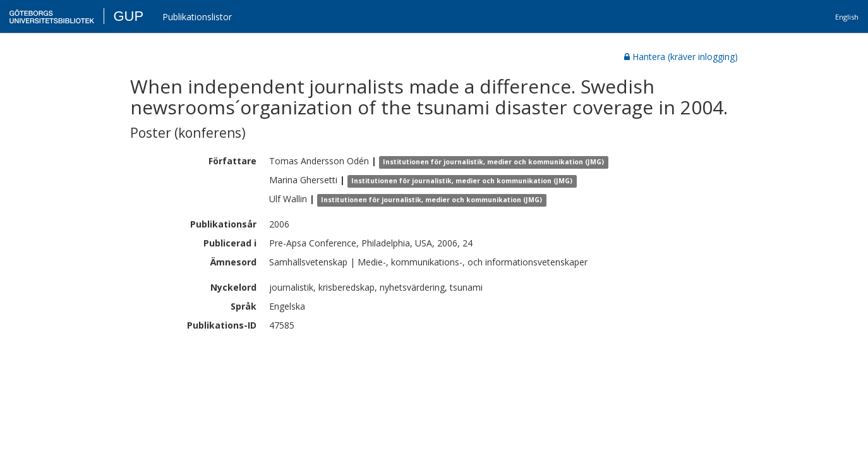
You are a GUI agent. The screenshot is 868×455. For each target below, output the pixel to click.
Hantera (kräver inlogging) (681, 57)
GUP (128, 16)
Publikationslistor (197, 17)
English (847, 17)
